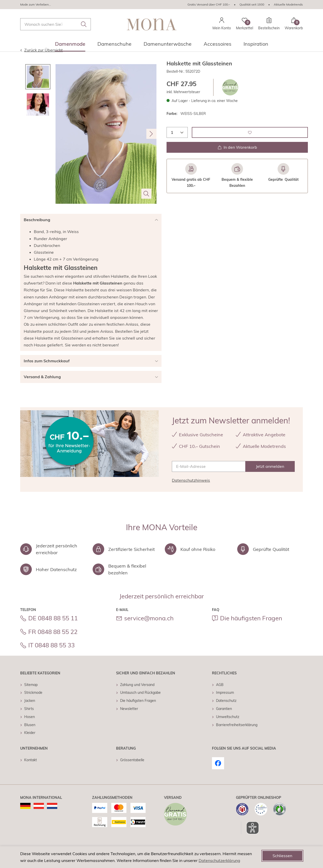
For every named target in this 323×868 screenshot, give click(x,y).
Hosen (30, 727)
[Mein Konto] (222, 24)
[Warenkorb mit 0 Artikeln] (294, 24)
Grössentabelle (132, 770)
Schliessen (282, 856)
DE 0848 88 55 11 (53, 628)
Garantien (224, 719)
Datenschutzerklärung (219, 860)
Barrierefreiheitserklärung (237, 735)
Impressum (225, 703)
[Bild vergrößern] (146, 204)
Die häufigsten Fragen (251, 628)
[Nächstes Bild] (151, 144)
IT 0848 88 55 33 (51, 655)
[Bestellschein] (269, 24)
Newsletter (129, 719)
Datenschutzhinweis (191, 490)
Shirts (29, 719)
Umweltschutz (228, 727)
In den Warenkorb (237, 157)
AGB (220, 695)
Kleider (30, 743)
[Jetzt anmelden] (270, 477)
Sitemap (31, 695)
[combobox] (56, 24)
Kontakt (31, 770)
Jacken (30, 711)
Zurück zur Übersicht (42, 60)
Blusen (30, 735)
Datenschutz (226, 711)
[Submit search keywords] (84, 24)
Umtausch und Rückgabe (140, 703)
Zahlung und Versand (137, 695)
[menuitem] (70, 45)
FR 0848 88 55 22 (53, 642)
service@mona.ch (149, 628)
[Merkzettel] (245, 24)
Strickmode (33, 703)
